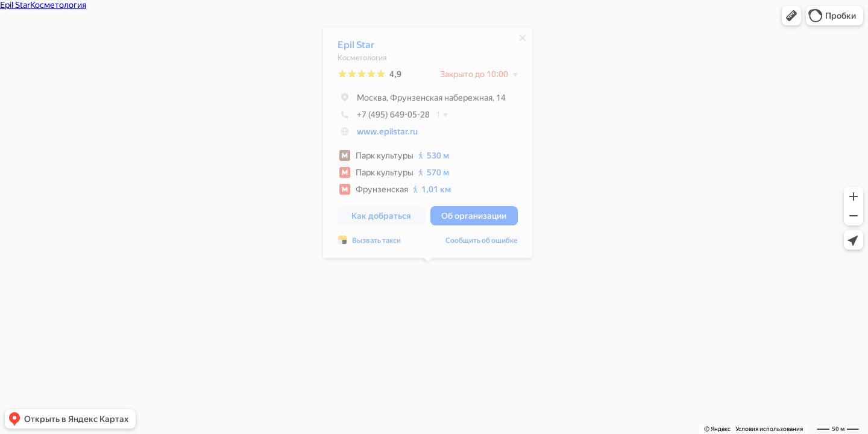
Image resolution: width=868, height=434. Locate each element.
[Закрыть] (523, 41)
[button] (791, 16)
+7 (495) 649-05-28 (384, 118)
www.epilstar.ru (387, 134)
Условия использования (769, 429)
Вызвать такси (376, 244)
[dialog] (428, 146)
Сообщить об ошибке (482, 244)
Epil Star (356, 48)
